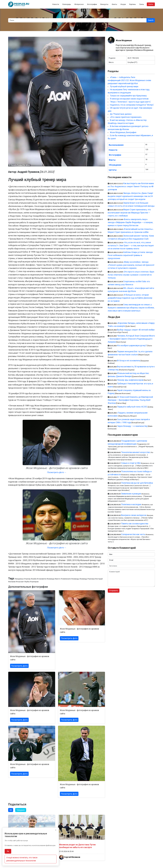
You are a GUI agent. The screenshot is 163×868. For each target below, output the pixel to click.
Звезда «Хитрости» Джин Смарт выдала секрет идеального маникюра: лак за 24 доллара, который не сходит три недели (130, 196)
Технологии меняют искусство (136, 452)
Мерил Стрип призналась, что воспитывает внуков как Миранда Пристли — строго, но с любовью (129, 213)
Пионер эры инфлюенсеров (130, 380)
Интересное (79, 4)
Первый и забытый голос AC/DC (132, 407)
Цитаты (113, 170)
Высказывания (116, 145)
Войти (151, 4)
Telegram (21, 810)
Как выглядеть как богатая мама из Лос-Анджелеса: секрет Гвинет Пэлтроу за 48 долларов (131, 186)
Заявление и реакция (131, 494)
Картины (132, 4)
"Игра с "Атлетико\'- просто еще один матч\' (130, 102)
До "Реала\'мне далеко (121, 114)
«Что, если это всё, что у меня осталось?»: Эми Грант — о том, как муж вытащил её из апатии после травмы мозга (131, 245)
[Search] (77, 20)
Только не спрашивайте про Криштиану (128, 96)
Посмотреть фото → (57, 472)
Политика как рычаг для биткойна (137, 483)
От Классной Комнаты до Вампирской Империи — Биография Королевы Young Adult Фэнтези (130, 400)
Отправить (114, 591)
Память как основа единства (135, 524)
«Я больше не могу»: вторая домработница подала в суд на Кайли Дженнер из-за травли (130, 298)
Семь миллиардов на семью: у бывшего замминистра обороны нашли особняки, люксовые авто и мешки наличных (131, 308)
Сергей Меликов (72, 857)
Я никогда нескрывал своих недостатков (129, 99)
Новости (56, 4)
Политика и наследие (131, 504)
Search (151, 20)
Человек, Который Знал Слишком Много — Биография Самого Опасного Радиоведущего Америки (131, 339)
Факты (114, 4)
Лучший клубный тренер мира (124, 86)
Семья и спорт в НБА (131, 463)
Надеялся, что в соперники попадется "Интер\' (132, 105)
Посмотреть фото (19, 666)
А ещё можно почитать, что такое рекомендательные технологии (22, 859)
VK (11, 810)
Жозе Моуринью (124, 40)
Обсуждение (115, 165)
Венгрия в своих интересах (134, 515)
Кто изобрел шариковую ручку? (132, 345)
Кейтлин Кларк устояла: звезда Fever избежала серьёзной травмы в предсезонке (130, 255)
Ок (8, 851)
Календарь (67, 4)
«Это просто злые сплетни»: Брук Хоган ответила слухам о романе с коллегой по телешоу (131, 275)
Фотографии (92, 4)
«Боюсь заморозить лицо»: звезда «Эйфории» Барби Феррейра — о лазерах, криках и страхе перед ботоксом (130, 222)
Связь (142, 4)
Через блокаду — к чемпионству (132, 426)
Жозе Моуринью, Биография (123, 132)
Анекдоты (104, 4)
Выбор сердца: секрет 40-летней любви (136, 330)
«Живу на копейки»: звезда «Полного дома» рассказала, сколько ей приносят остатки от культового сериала (131, 265)
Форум (123, 4)
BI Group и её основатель (129, 361)
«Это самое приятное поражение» (126, 117)
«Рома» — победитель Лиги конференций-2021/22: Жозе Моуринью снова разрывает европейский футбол (129, 80)
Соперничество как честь (133, 534)
